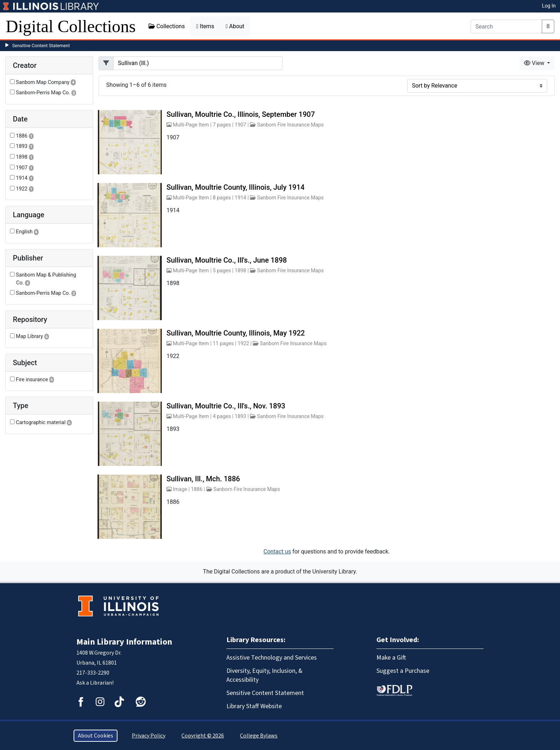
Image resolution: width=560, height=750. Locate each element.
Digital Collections (71, 26)
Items (205, 26)
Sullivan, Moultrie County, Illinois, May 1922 (236, 333)
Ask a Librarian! (95, 683)
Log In (549, 6)
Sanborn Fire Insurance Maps (291, 125)
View (535, 63)
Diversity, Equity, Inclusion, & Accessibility (264, 675)
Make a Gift (391, 658)
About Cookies (96, 736)
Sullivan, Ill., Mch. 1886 (203, 479)
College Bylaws (259, 736)
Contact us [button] (277, 552)
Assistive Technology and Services (272, 658)
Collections (167, 26)
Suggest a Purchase (403, 671)
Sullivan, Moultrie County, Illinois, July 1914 (235, 187)
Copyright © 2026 (203, 736)
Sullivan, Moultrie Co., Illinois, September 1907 (241, 114)
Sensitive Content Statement (41, 46)
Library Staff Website (254, 706)
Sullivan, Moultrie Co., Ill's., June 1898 (227, 260)
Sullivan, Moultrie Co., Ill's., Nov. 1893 (226, 406)
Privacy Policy (149, 736)
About (235, 26)
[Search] (506, 26)
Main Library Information (124, 642)
